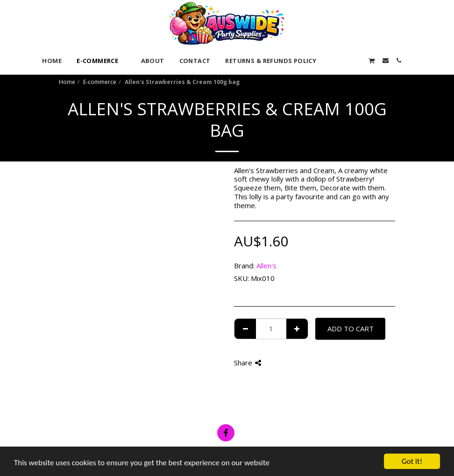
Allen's (266, 266)
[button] (330, 60)
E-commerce (100, 82)
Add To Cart (351, 329)
